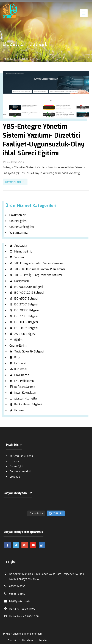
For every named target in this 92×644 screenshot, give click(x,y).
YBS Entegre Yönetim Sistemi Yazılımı (36, 263)
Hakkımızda (19, 375)
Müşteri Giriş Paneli (21, 456)
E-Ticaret (18, 363)
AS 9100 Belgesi (22, 334)
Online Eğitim (18, 221)
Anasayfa (18, 246)
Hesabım (27, 641)
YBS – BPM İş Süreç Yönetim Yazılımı (36, 275)
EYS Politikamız (22, 381)
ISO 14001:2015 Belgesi (27, 293)
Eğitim (16, 340)
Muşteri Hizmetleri (24, 399)
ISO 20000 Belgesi (24, 310)
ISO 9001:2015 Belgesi (26, 287)
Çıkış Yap (15, 477)
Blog (15, 357)
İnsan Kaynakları (23, 393)
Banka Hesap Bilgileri (26, 404)
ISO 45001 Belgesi (23, 299)
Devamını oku (15, 182)
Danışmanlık (20, 281)
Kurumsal (18, 369)
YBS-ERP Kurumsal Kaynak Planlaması (37, 269)
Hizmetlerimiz (21, 252)
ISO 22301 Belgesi (23, 316)
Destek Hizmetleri (20, 472)
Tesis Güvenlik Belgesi (27, 351)
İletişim (17, 410)
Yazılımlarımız (19, 233)
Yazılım (17, 257)
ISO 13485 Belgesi (23, 328)
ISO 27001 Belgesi (23, 304)
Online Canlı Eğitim (22, 227)
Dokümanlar (17, 215)
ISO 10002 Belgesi (24, 322)
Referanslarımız (22, 387)
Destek (12, 641)
